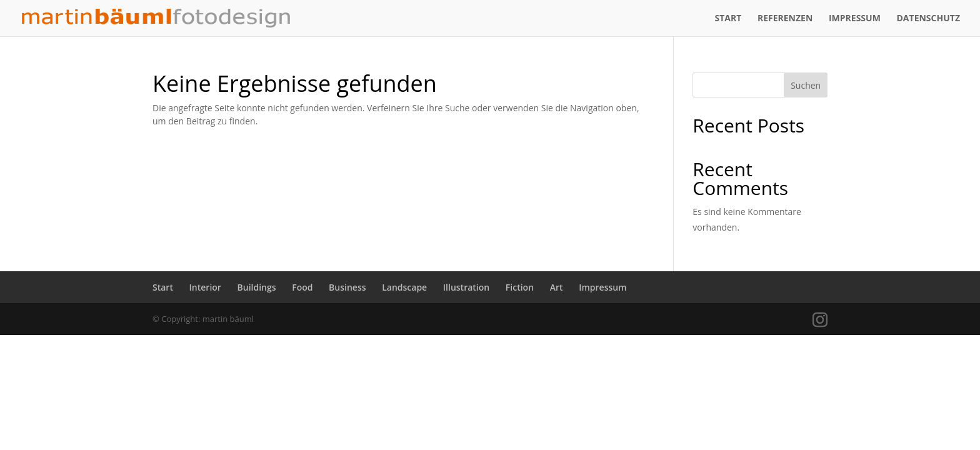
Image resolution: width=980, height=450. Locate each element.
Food (302, 287)
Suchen (806, 85)
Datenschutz (929, 19)
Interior (205, 287)
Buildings (257, 287)
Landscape (404, 287)
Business (347, 287)
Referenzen (785, 19)
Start (728, 19)
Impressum (855, 19)
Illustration (466, 287)
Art (557, 287)
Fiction (520, 287)
